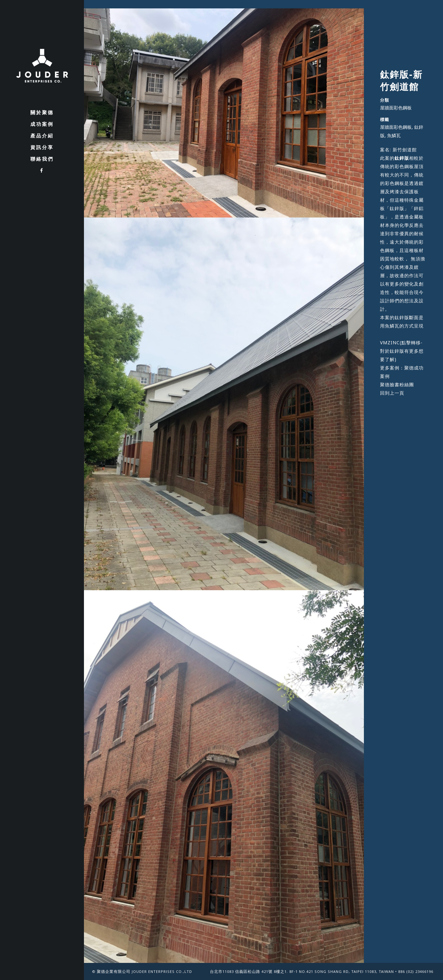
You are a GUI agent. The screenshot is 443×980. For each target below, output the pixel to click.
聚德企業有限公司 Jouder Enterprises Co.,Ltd (144, 972)
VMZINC (390, 343)
